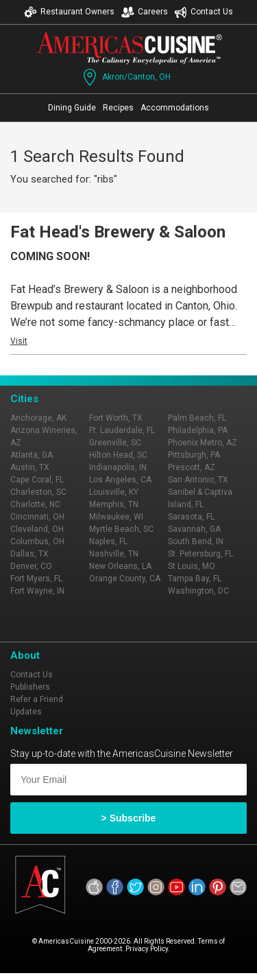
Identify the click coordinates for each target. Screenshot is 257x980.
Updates (26, 712)
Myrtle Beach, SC (121, 529)
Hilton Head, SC (118, 455)
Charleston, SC (38, 492)
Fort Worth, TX (116, 418)
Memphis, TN (114, 504)
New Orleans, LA (120, 566)
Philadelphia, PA (198, 430)
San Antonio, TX (198, 480)
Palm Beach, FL (197, 418)
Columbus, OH (37, 541)
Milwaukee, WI (116, 517)
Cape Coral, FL (37, 480)
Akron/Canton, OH (125, 77)
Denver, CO (31, 566)
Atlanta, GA (32, 455)
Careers (145, 12)
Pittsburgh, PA (194, 455)
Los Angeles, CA (120, 480)
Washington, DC (198, 591)
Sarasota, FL (191, 517)
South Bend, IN (196, 541)
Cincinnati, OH (37, 517)
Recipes (118, 108)
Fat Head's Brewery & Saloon (118, 232)
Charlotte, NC (35, 504)
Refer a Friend (37, 699)
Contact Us (204, 12)
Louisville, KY (114, 492)
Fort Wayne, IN (37, 591)
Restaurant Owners (69, 12)
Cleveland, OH (37, 529)
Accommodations (175, 108)
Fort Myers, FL (36, 579)
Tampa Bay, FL (195, 579)
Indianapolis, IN (118, 467)
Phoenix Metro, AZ (203, 443)
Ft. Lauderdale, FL (122, 430)
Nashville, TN (114, 554)
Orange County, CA (125, 579)
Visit (19, 341)
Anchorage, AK (38, 418)
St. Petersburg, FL (200, 554)
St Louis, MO (192, 566)
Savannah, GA (194, 529)
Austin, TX (30, 467)
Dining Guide (72, 108)
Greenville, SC (115, 443)
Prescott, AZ (192, 467)
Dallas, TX (29, 554)
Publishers (30, 687)
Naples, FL (108, 541)
